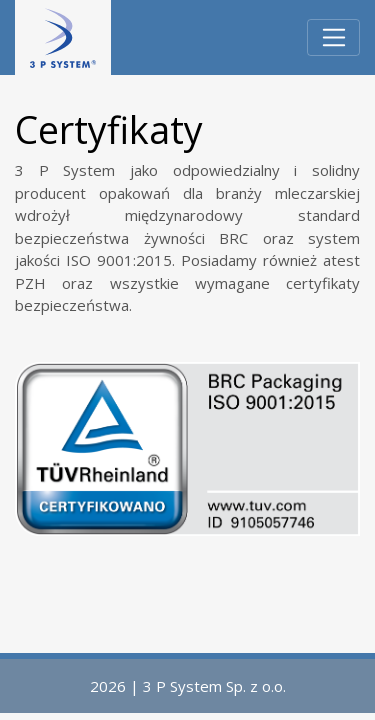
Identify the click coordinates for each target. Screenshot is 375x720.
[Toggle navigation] (333, 38)
